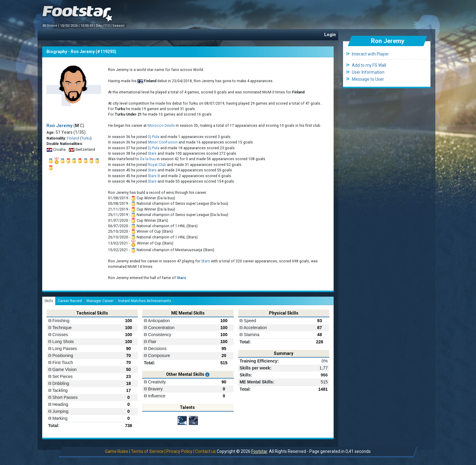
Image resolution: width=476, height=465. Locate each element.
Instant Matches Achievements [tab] (145, 301)
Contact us (206, 451)
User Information (368, 72)
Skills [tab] (49, 301)
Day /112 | (104, 26)
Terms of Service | (148, 451)
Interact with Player (370, 54)
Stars (152, 153)
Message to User (368, 79)
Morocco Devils (161, 126)
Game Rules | (117, 451)
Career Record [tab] (70, 301)
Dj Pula (154, 137)
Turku (86, 138)
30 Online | (51, 26)
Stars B (154, 176)
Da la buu (148, 159)
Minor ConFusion (163, 142)
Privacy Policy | (180, 451)
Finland (73, 138)
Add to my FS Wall (369, 65)
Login (330, 35)
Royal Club (157, 165)
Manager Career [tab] (100, 301)
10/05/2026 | (70, 26)
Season (119, 26)
